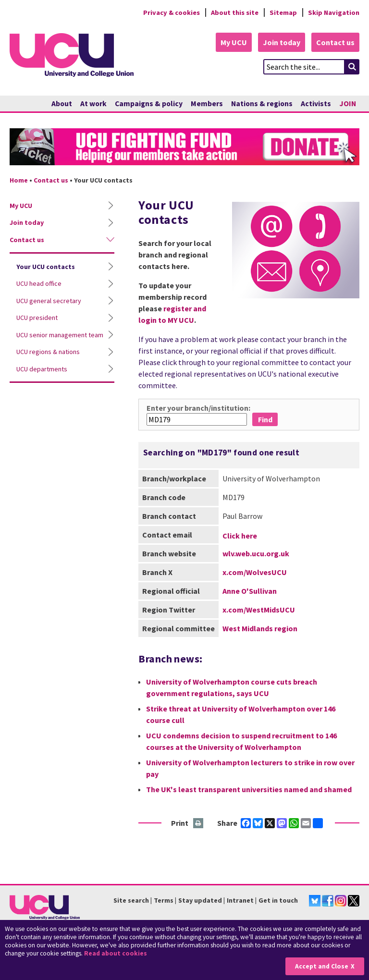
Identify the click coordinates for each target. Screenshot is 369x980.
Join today (282, 42)
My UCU (234, 42)
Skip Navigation (334, 12)
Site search (131, 900)
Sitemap (283, 12)
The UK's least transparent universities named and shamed (249, 789)
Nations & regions (262, 104)
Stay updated (200, 900)
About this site (235, 12)
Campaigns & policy (149, 104)
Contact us (335, 42)
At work (93, 104)
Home (19, 180)
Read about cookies (116, 953)
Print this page (199, 824)
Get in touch (278, 900)
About (62, 104)
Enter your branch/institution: (198, 408)
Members (207, 104)
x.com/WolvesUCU (255, 572)
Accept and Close (322, 966)
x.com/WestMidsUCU (259, 610)
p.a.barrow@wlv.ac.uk (246, 535)
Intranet (240, 900)
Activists (316, 104)
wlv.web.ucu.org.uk (256, 553)
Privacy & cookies (172, 12)
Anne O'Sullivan (250, 591)
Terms (164, 900)
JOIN (348, 104)
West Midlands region (260, 628)
